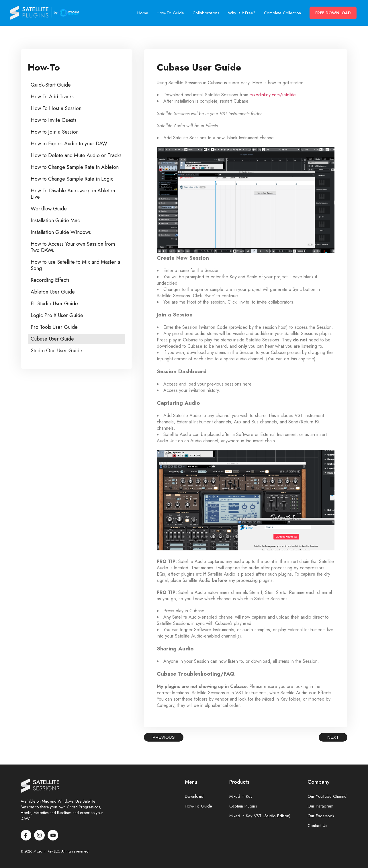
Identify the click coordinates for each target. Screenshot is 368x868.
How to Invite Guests (54, 120)
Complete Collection (282, 13)
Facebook (26, 835)
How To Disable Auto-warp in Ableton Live (73, 194)
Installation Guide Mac (55, 220)
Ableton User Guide (53, 292)
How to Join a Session (55, 132)
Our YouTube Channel (327, 796)
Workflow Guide (49, 209)
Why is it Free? (242, 13)
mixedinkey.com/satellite (273, 95)
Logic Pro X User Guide (57, 315)
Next (333, 737)
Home (143, 13)
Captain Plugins (243, 806)
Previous (164, 737)
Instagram (39, 835)
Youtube (53, 835)
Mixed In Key (241, 796)
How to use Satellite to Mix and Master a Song (75, 265)
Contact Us (317, 826)
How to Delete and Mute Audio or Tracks (76, 155)
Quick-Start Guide (51, 85)
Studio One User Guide (56, 351)
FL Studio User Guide (54, 304)
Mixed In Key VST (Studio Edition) (260, 816)
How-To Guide (170, 13)
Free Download (333, 13)
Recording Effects (50, 280)
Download (194, 796)
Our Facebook (321, 816)
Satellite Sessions (45, 13)
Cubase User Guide (52, 339)
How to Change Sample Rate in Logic (72, 179)
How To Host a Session (56, 108)
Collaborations (206, 13)
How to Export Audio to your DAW (69, 144)
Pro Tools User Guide (54, 327)
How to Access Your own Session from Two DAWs (73, 247)
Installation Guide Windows (61, 232)
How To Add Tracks (52, 97)
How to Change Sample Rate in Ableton (75, 167)
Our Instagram (320, 806)
